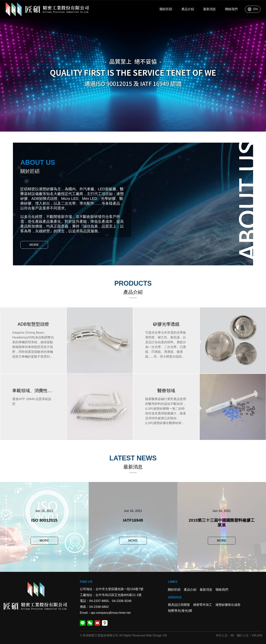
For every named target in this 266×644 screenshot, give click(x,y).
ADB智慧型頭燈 (33, 324)
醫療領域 (166, 391)
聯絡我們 (231, 9)
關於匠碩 (166, 9)
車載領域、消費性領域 (33, 391)
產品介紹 (188, 9)
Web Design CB (156, 635)
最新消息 (209, 9)
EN (253, 9)
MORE (34, 245)
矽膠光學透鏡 (166, 324)
